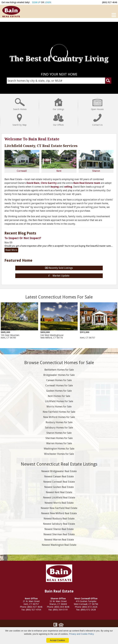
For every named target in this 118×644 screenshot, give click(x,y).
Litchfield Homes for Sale (59, 401)
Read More (11, 250)
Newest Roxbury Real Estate (59, 519)
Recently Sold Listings (59, 268)
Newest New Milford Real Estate (59, 513)
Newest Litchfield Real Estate (59, 498)
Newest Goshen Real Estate (59, 487)
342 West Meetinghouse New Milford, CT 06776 (59, 321)
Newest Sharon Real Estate (59, 529)
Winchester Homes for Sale (59, 454)
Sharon (96, 161)
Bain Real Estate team (87, 183)
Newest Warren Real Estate (59, 540)
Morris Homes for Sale (59, 407)
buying (55, 187)
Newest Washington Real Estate (59, 545)
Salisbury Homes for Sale (59, 428)
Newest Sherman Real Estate (59, 534)
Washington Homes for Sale (59, 449)
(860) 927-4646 (110, 2)
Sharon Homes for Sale (59, 433)
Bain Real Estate (59, 573)
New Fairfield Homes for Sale (59, 412)
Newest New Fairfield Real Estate (59, 508)
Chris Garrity (49, 183)
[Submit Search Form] (108, 81)
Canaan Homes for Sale (59, 380)
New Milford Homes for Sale (59, 417)
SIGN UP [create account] (36, 2)
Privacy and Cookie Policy (81, 634)
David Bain (33, 183)
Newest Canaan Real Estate (59, 477)
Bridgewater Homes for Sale (59, 375)
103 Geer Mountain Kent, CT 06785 (19, 321)
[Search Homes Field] (59, 81)
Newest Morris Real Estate (59, 503)
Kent (59, 161)
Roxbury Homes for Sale (59, 422)
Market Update (59, 276)
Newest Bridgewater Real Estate (59, 471)
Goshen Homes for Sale (59, 391)
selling (68, 187)
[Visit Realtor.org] (55, 625)
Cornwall (22, 161)
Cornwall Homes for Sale (59, 386)
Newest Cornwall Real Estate (59, 482)
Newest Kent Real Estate (59, 492)
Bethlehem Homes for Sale (59, 370)
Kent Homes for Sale (59, 396)
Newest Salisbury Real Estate (59, 524)
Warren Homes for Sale (59, 443)
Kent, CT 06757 (99, 321)
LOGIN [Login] (48, 2)
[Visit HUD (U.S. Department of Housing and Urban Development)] (61, 625)
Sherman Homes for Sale (59, 438)
